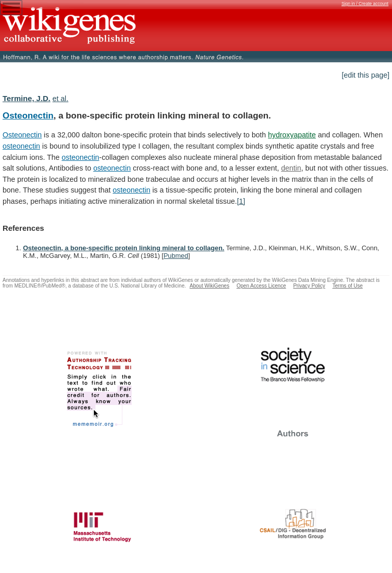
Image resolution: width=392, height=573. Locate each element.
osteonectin (21, 146)
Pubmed (176, 256)
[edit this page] (365, 75)
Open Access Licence (261, 286)
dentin (291, 168)
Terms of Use (347, 286)
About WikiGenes (209, 286)
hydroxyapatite (292, 135)
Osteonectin (28, 115)
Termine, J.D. (27, 98)
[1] (241, 201)
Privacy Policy (309, 286)
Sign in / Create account (365, 4)
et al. (60, 99)
